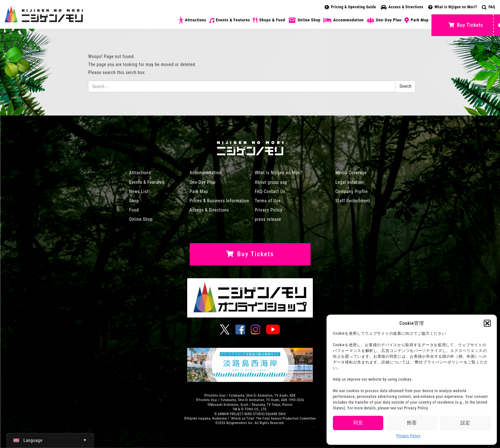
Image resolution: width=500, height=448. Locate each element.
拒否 (412, 423)
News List (139, 191)
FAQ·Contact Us (270, 191)
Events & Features (230, 20)
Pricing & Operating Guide (350, 7)
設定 (465, 423)
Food (134, 210)
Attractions (192, 20)
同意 (358, 423)
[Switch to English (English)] (50, 440)
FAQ (489, 7)
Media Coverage (351, 173)
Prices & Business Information (220, 201)
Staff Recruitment (353, 201)
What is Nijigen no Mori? (453, 7)
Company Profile (352, 191)
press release (268, 219)
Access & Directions (402, 7)
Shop (134, 201)
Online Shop (304, 20)
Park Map (416, 20)
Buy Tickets (466, 25)
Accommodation (344, 20)
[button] (487, 323)
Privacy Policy (408, 436)
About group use (271, 182)
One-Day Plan (384, 20)
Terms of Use (268, 201)
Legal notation (350, 182)
